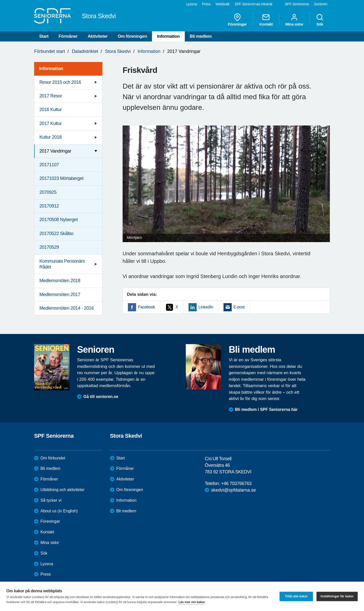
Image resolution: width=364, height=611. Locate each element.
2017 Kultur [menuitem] (51, 123)
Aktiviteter (98, 36)
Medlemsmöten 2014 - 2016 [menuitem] (67, 308)
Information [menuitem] (51, 69)
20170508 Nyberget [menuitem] (59, 220)
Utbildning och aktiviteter (62, 490)
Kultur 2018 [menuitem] (51, 137)
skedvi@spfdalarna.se (233, 490)
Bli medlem (201, 36)
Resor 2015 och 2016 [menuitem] (60, 82)
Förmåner (68, 36)
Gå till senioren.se (101, 397)
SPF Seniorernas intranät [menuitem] (253, 4)
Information (168, 36)
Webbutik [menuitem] (223, 4)
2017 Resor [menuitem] (51, 96)
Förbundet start (50, 51)
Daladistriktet (85, 51)
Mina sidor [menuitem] (294, 20)
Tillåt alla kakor (296, 596)
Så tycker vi (51, 500)
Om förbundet (53, 458)
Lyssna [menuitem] (192, 4)
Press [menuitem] (206, 4)
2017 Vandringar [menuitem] (55, 151)
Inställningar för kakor (337, 596)
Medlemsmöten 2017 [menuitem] (60, 294)
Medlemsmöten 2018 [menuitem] (60, 281)
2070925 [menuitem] (48, 192)
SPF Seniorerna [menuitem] (297, 4)
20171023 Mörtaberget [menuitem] (61, 178)
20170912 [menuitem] (49, 206)
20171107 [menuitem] (49, 165)
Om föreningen (132, 36)
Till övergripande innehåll (0, 0)
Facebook (146, 307)
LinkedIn (206, 307)
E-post (239, 307)
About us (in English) (59, 511)
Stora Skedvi (118, 51)
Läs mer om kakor (192, 602)
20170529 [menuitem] (49, 247)
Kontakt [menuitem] (266, 20)
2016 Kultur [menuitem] (51, 110)
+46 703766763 (236, 483)
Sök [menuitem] (320, 20)
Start (44, 36)
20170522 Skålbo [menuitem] (56, 234)
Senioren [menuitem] (321, 4)
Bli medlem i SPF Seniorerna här (266, 409)
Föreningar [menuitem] (237, 20)
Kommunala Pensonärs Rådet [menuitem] (62, 264)
